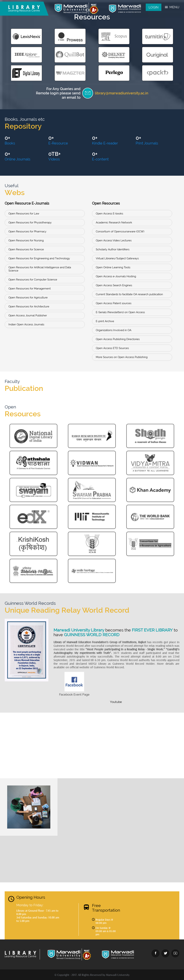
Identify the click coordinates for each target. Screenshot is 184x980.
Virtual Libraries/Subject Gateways (117, 258)
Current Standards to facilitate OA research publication (129, 294)
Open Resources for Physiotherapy (30, 223)
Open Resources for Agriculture (28, 298)
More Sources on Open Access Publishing (122, 357)
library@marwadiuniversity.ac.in (122, 93)
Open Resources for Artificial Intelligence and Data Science (40, 269)
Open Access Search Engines (114, 285)
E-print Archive (105, 321)
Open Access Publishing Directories (118, 339)
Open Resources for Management (30, 289)
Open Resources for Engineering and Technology (39, 258)
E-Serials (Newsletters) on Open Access (120, 312)
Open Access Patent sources (114, 303)
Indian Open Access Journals (26, 324)
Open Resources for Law (24, 214)
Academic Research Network (114, 223)
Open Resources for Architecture (29, 307)
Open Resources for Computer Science (33, 280)
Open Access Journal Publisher (28, 315)
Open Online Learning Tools (113, 267)
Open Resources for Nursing (26, 240)
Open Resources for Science (26, 249)
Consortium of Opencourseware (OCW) (120, 231)
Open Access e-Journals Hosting (116, 276)
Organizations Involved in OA (114, 330)
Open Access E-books (109, 214)
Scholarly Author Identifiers (113, 249)
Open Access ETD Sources (112, 348)
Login (154, 7)
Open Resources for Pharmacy (27, 231)
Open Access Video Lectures (114, 240)
